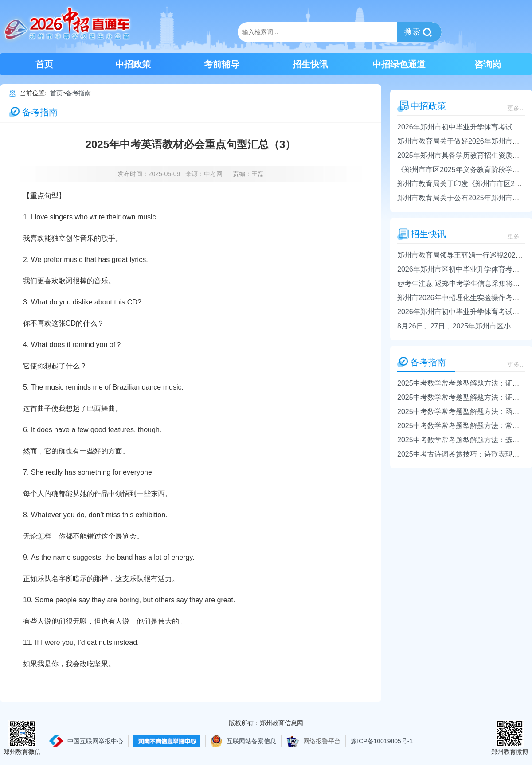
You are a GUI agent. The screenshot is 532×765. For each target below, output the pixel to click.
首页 (44, 64)
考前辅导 (222, 64)
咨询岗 (488, 64)
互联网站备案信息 (251, 741)
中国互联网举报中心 (95, 741)
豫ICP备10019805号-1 (382, 741)
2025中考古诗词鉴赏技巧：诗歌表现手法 (462, 454)
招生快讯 (310, 64)
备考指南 (78, 93)
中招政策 (133, 64)
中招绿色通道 (399, 64)
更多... (516, 108)
